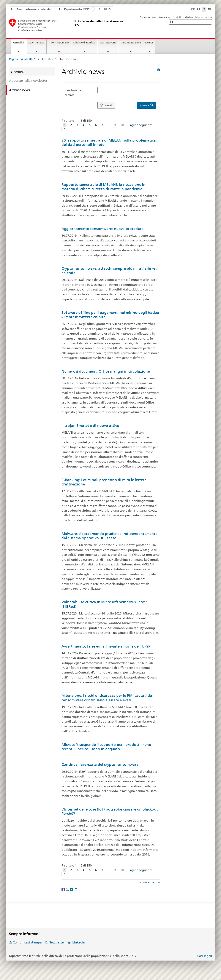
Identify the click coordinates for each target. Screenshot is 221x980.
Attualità (20, 44)
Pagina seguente (140, 125)
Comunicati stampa (27, 942)
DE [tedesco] (193, 9)
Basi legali (205, 956)
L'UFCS (149, 42)
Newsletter (57, 942)
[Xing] (72, 889)
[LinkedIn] (76, 889)
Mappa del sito (204, 17)
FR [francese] (199, 9)
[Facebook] (64, 889)
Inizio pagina (151, 882)
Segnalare (164, 17)
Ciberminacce (36, 42)
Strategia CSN (108, 42)
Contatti (177, 17)
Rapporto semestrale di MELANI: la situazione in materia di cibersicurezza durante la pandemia (103, 187)
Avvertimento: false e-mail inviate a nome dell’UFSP (106, 646)
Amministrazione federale (31, 9)
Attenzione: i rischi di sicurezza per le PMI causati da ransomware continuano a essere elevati (107, 698)
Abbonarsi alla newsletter (28, 81)
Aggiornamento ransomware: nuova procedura (103, 229)
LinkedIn (79, 942)
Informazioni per (59, 42)
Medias (189, 17)
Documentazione (131, 42)
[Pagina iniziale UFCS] (71, 25)
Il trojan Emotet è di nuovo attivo (90, 426)
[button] (172, 22)
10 (122, 125)
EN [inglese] (209, 9)
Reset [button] (106, 105)
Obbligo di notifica (84, 42)
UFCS (105, 9)
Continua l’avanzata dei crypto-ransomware (100, 765)
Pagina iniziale (148, 17)
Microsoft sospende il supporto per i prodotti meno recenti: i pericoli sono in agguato (106, 747)
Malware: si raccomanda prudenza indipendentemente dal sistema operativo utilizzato (109, 536)
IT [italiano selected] (204, 9)
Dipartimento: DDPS (75, 9)
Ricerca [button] (147, 105)
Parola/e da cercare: (73, 93)
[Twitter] (68, 889)
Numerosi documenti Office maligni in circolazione (106, 371)
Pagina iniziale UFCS (22, 59)
